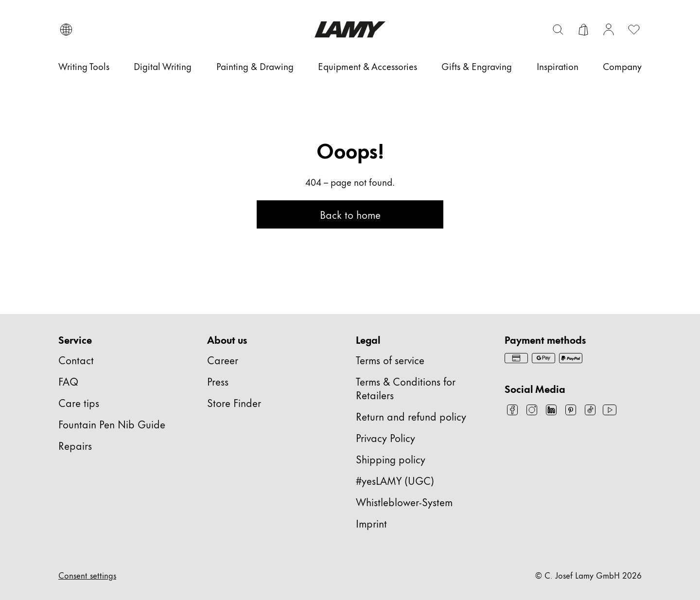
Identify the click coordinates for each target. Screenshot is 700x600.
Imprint (371, 523)
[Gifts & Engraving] (477, 66)
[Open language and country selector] (66, 30)
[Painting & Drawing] (255, 66)
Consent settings (87, 575)
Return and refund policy (411, 416)
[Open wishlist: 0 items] (634, 30)
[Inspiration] (558, 66)
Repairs (75, 445)
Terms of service (390, 360)
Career (223, 360)
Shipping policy (391, 459)
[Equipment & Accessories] (367, 66)
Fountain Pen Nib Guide (112, 424)
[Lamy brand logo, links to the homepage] (350, 29)
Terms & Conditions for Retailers (406, 388)
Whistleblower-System (404, 502)
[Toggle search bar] (558, 30)
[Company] (622, 66)
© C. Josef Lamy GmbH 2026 (588, 575)
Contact (76, 360)
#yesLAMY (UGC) (395, 480)
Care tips (79, 402)
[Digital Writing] (163, 66)
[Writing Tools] (84, 66)
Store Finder (234, 402)
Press (218, 381)
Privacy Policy (385, 437)
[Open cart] (583, 30)
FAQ (68, 381)
